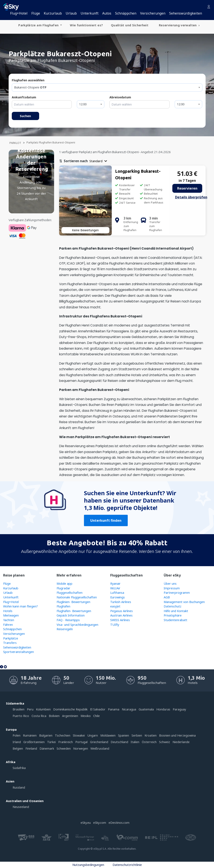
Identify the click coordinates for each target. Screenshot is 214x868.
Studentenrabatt (175, 620)
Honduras (163, 709)
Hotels (8, 611)
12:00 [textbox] (83, 104)
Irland (17, 742)
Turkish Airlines (121, 602)
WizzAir (115, 588)
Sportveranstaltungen (19, 652)
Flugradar (63, 588)
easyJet (115, 606)
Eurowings (118, 597)
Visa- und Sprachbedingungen (77, 625)
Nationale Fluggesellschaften (77, 597)
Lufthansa (117, 593)
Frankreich (66, 742)
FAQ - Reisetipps (68, 620)
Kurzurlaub (53, 13)
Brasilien (19, 709)
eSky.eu (86, 823)
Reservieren (187, 188)
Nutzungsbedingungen (88, 865)
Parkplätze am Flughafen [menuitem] (39, 25)
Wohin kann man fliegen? (21, 606)
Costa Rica (39, 716)
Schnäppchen (126, 13)
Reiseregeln (65, 629)
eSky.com (100, 823)
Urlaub (71, 13)
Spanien (124, 735)
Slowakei (79, 735)
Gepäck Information (71, 615)
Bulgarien (46, 735)
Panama (114, 709)
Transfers (10, 643)
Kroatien (151, 735)
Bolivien (54, 716)
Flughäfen (63, 606)
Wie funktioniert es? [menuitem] (86, 25)
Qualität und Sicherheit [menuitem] (130, 25)
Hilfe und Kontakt (176, 611)
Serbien (137, 735)
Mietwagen (11, 615)
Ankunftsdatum (24, 97)
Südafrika (19, 768)
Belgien (18, 748)
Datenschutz (173, 606)
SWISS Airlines (120, 620)
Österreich (149, 742)
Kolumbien (43, 709)
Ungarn (93, 735)
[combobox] (107, 88)
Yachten (9, 620)
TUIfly (115, 625)
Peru (30, 709)
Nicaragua (129, 709)
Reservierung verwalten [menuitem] (178, 25)
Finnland (31, 748)
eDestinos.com (119, 823)
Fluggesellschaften (70, 593)
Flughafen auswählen (28, 80)
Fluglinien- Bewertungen (73, 602)
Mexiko (86, 716)
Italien (135, 742)
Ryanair (115, 584)
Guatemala (146, 709)
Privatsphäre (173, 615)
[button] (98, 161)
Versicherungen (153, 13)
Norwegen (81, 748)
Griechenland (99, 742)
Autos (107, 13)
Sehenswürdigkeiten (186, 13)
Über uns (170, 584)
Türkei (51, 742)
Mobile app (64, 584)
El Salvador (98, 709)
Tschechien (63, 735)
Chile (96, 716)
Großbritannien (34, 742)
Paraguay (179, 709)
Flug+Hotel (19, 13)
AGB (167, 597)
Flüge (36, 13)
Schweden (64, 748)
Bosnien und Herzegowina (177, 735)
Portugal (81, 742)
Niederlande (181, 742)
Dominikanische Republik (70, 709)
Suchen (25, 116)
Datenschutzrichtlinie (127, 865)
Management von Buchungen (184, 602)
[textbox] (107, 87)
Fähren (8, 625)
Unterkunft (90, 13)
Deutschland (119, 742)
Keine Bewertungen (85, 230)
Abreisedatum (120, 97)
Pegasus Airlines (122, 611)
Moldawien (108, 735)
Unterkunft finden (106, 520)
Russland (19, 787)
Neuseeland (21, 807)
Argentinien (70, 716)
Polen (17, 735)
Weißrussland (100, 748)
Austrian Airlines (121, 615)
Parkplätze (11, 638)
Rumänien (30, 735)
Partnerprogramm (177, 593)
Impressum (172, 588)
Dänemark (47, 748)
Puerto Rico (21, 716)
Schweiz (165, 742)
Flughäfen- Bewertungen (74, 611)
